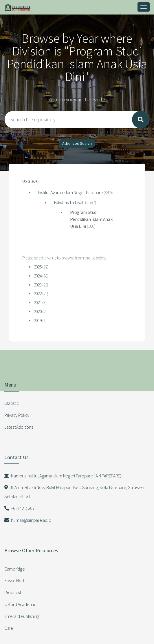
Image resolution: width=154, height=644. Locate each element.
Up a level (30, 181)
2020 (38, 312)
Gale (9, 628)
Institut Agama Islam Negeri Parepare (71, 192)
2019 (38, 321)
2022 (38, 294)
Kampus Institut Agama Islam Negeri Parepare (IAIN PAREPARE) (63, 476)
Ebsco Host (14, 580)
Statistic (11, 403)
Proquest (13, 592)
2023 (38, 285)
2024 (38, 276)
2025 (38, 267)
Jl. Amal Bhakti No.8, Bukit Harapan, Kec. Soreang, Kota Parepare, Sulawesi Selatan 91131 (74, 492)
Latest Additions (19, 427)
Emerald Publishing (22, 616)
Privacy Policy (17, 415)
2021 (38, 303)
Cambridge (14, 569)
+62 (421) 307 (20, 508)
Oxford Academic (20, 604)
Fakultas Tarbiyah (69, 202)
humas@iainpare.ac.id (28, 520)
